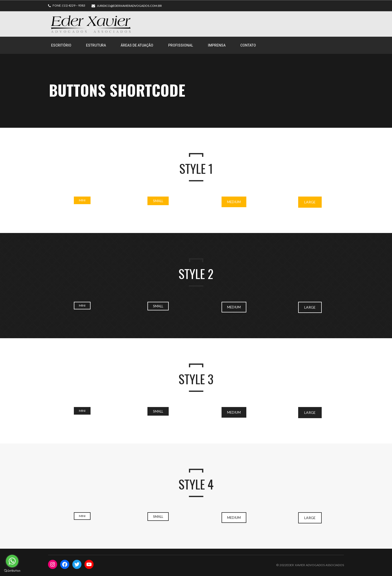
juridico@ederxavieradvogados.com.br (129, 6)
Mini (82, 200)
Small (158, 201)
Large (310, 202)
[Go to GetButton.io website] (12, 571)
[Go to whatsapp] (12, 561)
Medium (234, 202)
